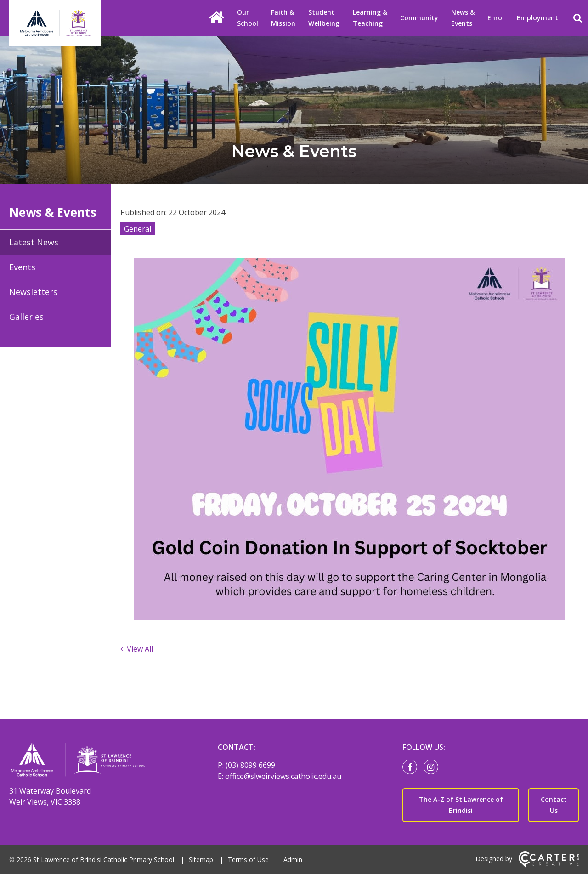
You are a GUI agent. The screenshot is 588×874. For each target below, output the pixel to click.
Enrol (496, 18)
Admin (293, 860)
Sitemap (201, 860)
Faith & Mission (283, 18)
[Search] (578, 18)
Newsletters (33, 292)
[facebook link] (412, 767)
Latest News (34, 242)
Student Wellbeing (324, 18)
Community (419, 18)
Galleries (26, 317)
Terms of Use (248, 860)
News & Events (463, 18)
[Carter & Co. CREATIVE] (549, 865)
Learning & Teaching (370, 18)
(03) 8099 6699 (250, 765)
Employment (537, 18)
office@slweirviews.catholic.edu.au (283, 776)
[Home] (97, 761)
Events (22, 267)
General (138, 229)
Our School (248, 18)
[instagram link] (433, 767)
